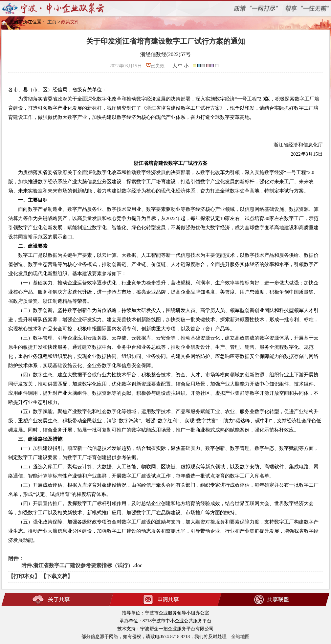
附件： (16, 558)
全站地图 (240, 637)
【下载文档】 (57, 576)
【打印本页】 (24, 576)
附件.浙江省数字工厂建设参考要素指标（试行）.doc (82, 565)
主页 (52, 22)
